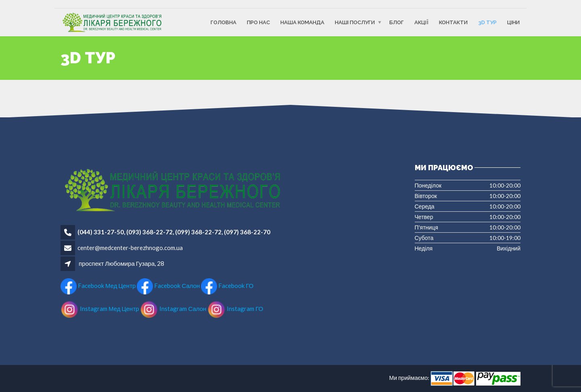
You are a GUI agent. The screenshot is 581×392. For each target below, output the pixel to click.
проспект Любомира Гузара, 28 (121, 263)
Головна (224, 22)
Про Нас (258, 22)
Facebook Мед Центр (98, 286)
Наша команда (302, 22)
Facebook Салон (168, 286)
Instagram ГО (235, 309)
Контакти (453, 22)
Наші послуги (355, 22)
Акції (421, 22)
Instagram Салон (174, 309)
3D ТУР (487, 22)
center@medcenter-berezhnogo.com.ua (130, 248)
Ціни (513, 22)
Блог (397, 22)
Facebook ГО (227, 286)
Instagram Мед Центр (100, 309)
